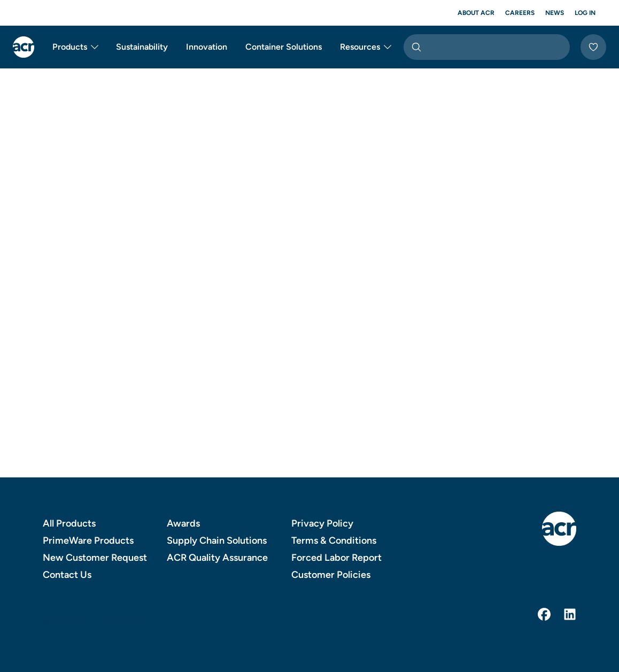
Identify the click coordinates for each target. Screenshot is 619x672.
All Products (69, 523)
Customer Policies (331, 575)
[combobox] (487, 47)
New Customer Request (95, 558)
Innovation (207, 47)
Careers (520, 13)
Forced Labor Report (336, 558)
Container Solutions (284, 47)
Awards (183, 523)
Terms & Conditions (334, 540)
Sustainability (142, 47)
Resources (366, 47)
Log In (585, 13)
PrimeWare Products (88, 540)
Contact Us (67, 575)
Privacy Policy (322, 523)
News (555, 13)
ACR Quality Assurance (217, 558)
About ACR (476, 13)
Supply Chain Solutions (217, 540)
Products (76, 47)
